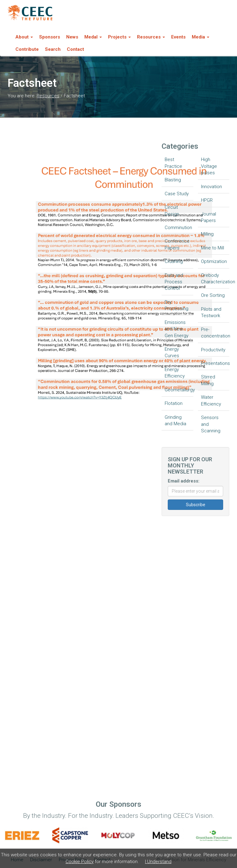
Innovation (211, 187)
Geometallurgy (179, 390)
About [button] (24, 37)
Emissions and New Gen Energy (177, 329)
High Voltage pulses (209, 166)
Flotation (174, 403)
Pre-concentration (215, 333)
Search (53, 49)
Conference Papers (177, 244)
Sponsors (50, 37)
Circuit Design (172, 210)
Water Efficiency (211, 400)
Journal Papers (209, 217)
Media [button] (201, 37)
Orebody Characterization (215, 279)
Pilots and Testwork (211, 312)
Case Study (177, 194)
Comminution (178, 228)
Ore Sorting (213, 295)
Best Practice (173, 163)
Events (178, 37)
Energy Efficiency (175, 373)
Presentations (215, 363)
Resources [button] (151, 37)
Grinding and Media (175, 420)
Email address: (184, 481)
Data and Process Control (174, 282)
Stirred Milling (208, 380)
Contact (75, 49)
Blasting (173, 180)
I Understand (158, 862)
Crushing (174, 261)
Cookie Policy (80, 862)
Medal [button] (93, 37)
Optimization (214, 261)
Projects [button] (119, 37)
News (72, 37)
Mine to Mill (213, 248)
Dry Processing (177, 305)
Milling (207, 234)
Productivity (213, 350)
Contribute (27, 49)
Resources (48, 96)
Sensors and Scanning (211, 424)
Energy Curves (172, 352)
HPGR (207, 200)
